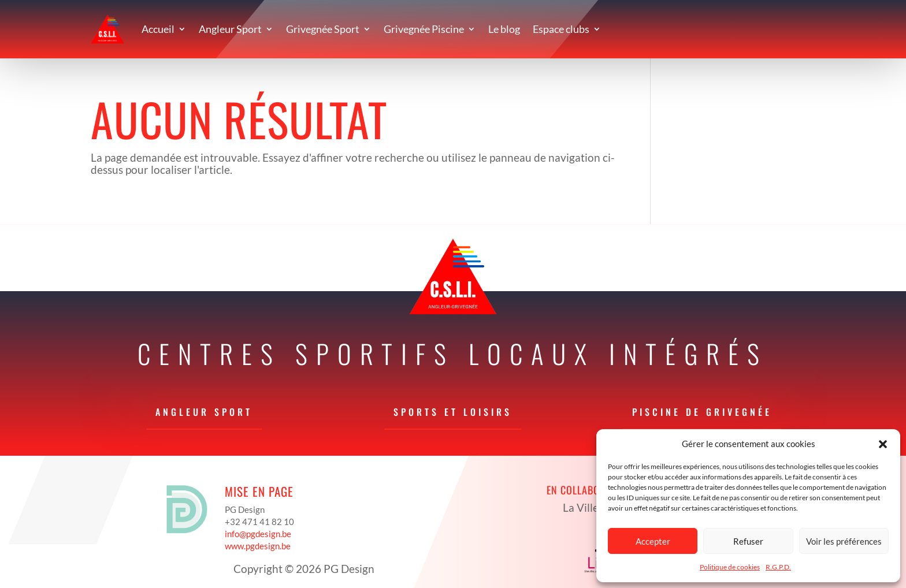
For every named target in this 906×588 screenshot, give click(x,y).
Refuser (748, 541)
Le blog (504, 29)
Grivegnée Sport (323, 29)
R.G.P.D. (778, 567)
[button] (883, 444)
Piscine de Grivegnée (702, 412)
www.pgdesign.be (258, 546)
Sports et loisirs (453, 412)
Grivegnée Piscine (424, 29)
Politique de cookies (730, 567)
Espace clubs (561, 29)
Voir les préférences (844, 541)
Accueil (158, 29)
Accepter (653, 541)
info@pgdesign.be (258, 534)
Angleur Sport (230, 29)
